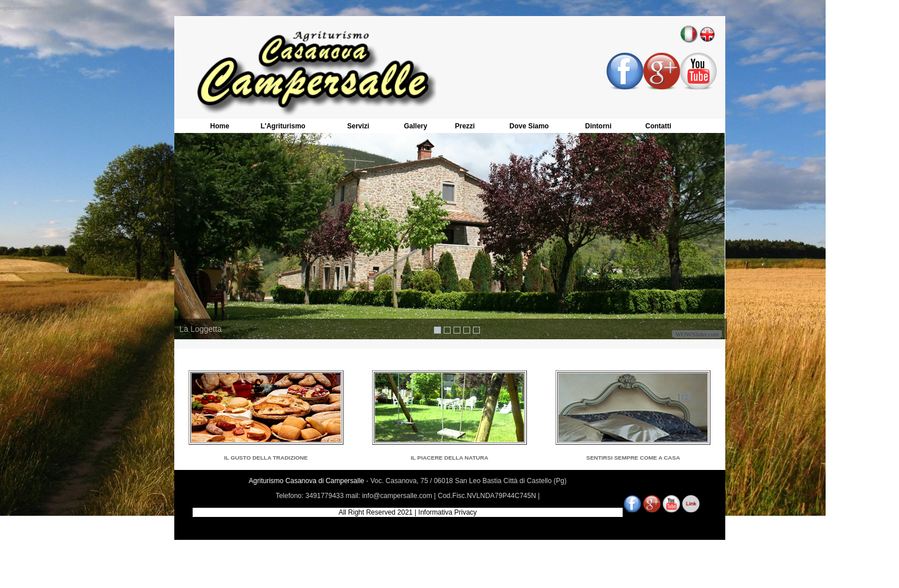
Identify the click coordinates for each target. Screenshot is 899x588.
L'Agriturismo (283, 126)
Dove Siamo (529, 126)
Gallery (416, 126)
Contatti (658, 126)
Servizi (359, 126)
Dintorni (599, 126)
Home (220, 126)
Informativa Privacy (448, 512)
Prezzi (465, 126)
